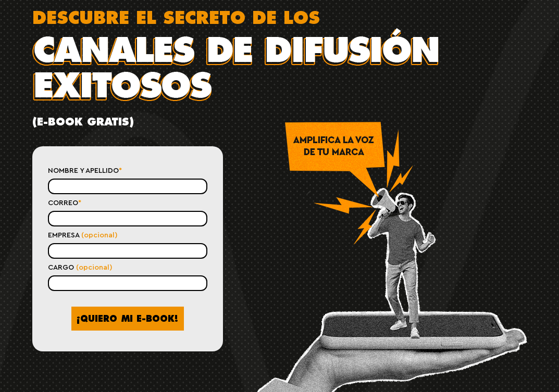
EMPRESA (83, 235)
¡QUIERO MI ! (127, 319)
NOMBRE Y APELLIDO (85, 171)
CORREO (65, 203)
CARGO (80, 268)
